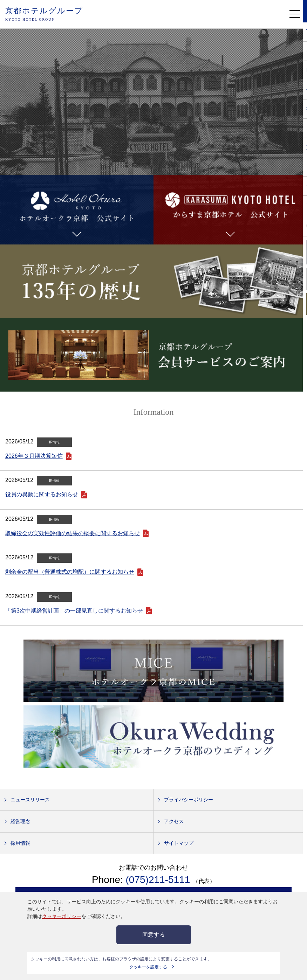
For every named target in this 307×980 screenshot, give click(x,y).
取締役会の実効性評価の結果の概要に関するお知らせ (73, 533)
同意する (153, 935)
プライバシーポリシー (189, 800)
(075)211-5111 (159, 880)
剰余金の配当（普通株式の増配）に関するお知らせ (70, 572)
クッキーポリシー (62, 916)
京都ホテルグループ (44, 15)
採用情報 (20, 843)
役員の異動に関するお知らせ (42, 494)
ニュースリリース (30, 800)
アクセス (174, 821)
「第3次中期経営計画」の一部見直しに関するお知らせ (74, 611)
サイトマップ (179, 843)
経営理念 (20, 821)
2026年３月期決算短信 (34, 456)
